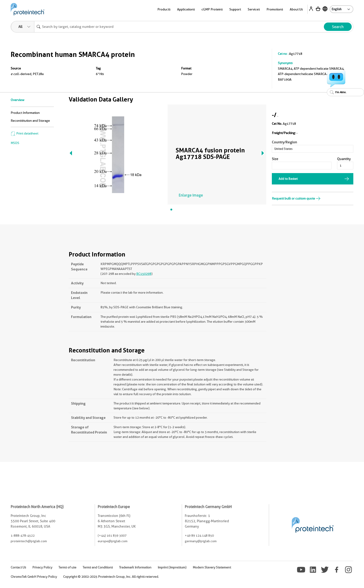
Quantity (344, 159)
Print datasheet (24, 133)
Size (275, 159)
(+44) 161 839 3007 (112, 535)
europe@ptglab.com (113, 541)
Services (254, 9)
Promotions (275, 9)
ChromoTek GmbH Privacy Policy (34, 577)
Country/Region (284, 142)
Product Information (25, 113)
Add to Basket (288, 179)
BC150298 (144, 274)
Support (235, 9)
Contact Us (18, 567)
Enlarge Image (191, 195)
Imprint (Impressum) (172, 567)
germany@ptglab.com (201, 541)
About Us (296, 9)
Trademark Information (135, 567)
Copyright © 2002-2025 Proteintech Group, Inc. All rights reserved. (111, 577)
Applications (186, 9)
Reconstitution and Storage (30, 121)
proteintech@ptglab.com (29, 541)
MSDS (15, 143)
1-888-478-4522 (23, 535)
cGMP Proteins (212, 9)
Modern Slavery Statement (212, 567)
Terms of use (67, 567)
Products (164, 9)
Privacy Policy (42, 567)
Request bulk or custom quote (296, 198)
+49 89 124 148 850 (199, 535)
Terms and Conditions (98, 567)
